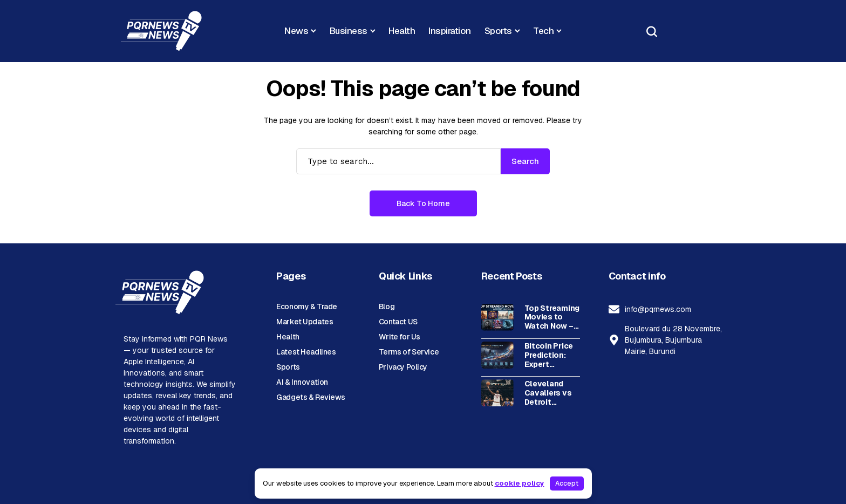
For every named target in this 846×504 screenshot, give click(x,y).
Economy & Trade (307, 307)
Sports (288, 367)
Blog (387, 307)
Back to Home (423, 203)
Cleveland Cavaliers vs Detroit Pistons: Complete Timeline (548, 393)
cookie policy (520, 483)
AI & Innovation (302, 382)
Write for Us (400, 337)
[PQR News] (161, 31)
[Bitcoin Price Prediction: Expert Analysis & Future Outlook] (497, 355)
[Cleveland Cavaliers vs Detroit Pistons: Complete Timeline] (497, 393)
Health (288, 337)
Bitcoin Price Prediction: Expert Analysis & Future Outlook (549, 355)
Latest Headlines (306, 352)
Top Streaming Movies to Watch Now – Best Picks (552, 317)
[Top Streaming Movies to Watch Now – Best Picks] (497, 317)
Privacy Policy (403, 367)
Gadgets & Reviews (311, 397)
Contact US (398, 322)
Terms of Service (409, 352)
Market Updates (305, 322)
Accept (567, 483)
